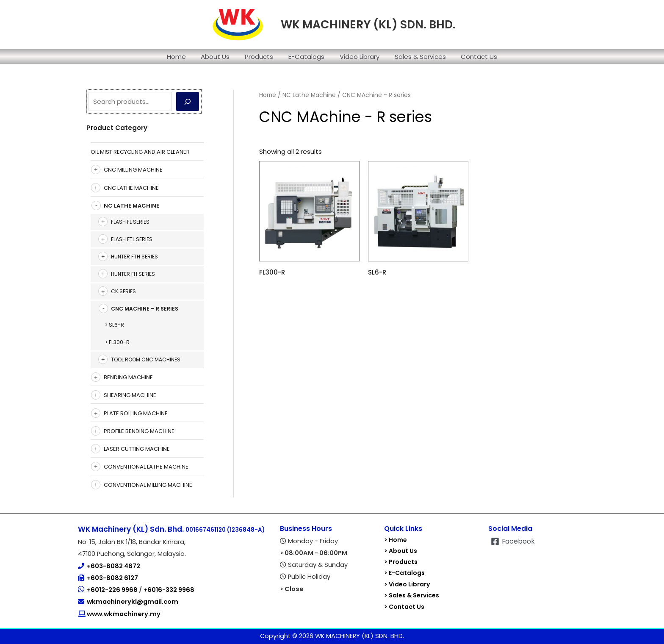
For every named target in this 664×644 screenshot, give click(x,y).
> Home (396, 540)
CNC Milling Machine (133, 170)
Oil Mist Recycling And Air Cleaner (140, 152)
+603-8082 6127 (112, 578)
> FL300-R (117, 342)
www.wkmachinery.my (123, 614)
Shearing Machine (130, 395)
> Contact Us (404, 606)
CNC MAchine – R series (145, 309)
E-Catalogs (306, 57)
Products (261, 57)
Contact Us (472, 57)
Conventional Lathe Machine (146, 467)
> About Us (401, 551)
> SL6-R (115, 325)
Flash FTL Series (132, 239)
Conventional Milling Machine (148, 485)
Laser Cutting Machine (137, 449)
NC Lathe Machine (131, 206)
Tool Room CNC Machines (146, 359)
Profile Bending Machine (139, 431)
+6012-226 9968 (113, 590)
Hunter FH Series (133, 274)
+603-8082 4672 (113, 566)
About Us (220, 57)
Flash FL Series (130, 222)
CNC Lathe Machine (131, 188)
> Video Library (407, 584)
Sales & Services (415, 57)
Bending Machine (128, 377)
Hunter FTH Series (134, 257)
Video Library (357, 57)
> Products (401, 562)
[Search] (188, 101)
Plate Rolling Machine (136, 413)
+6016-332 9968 (169, 590)
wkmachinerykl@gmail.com (133, 602)
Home (184, 57)
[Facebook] (513, 541)
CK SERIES (123, 291)
